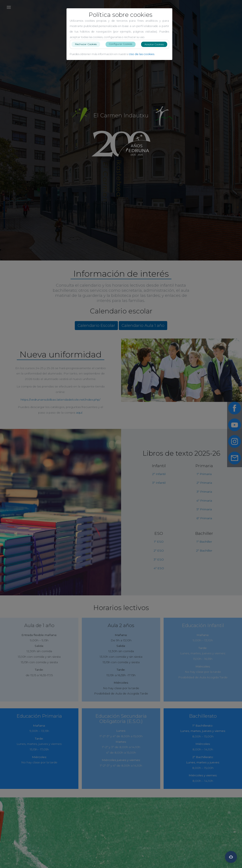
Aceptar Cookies (156, 44)
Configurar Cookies (122, 44)
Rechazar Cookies (88, 44)
